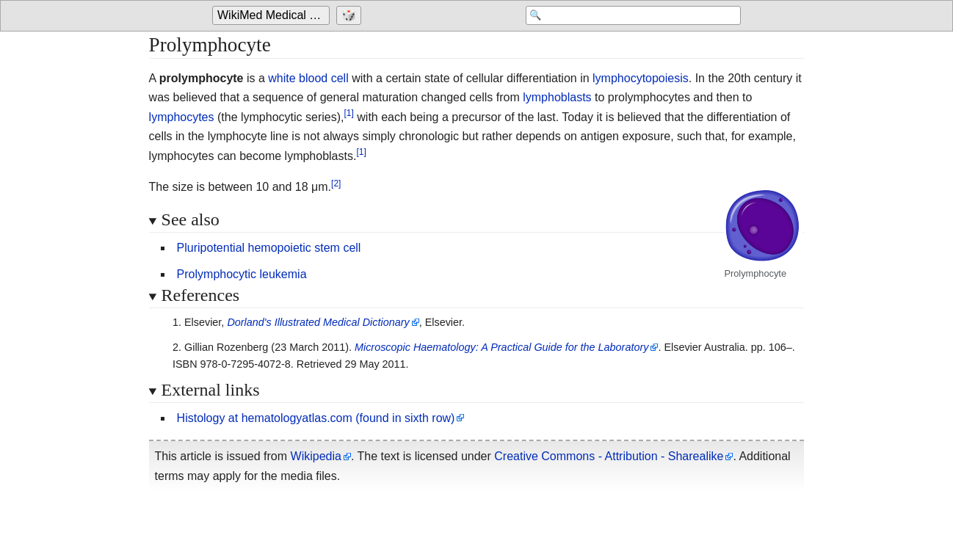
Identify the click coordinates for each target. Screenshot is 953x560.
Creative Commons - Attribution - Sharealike (609, 456)
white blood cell (308, 78)
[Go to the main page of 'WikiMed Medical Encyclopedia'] (273, 16)
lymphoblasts (557, 97)
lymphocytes (182, 117)
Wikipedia (316, 456)
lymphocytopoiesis (641, 78)
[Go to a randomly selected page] (351, 16)
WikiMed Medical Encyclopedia (273, 16)
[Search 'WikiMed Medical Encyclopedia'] (623, 16)
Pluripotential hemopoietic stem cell (269, 248)
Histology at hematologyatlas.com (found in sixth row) (316, 418)
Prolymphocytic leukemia (242, 274)
